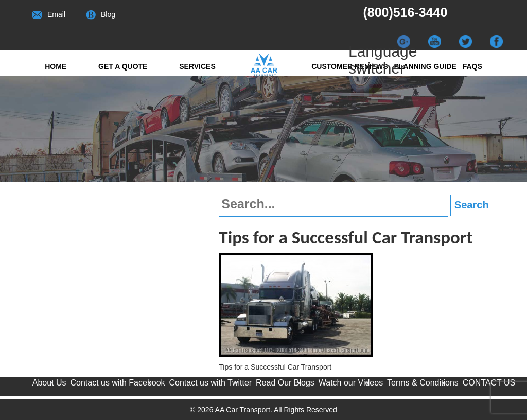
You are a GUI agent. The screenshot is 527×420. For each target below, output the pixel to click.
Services (197, 66)
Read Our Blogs (285, 383)
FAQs (472, 66)
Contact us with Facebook (118, 383)
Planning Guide (425, 66)
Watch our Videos (351, 383)
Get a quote (123, 66)
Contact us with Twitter (210, 383)
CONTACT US (489, 383)
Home (56, 66)
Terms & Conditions (423, 383)
